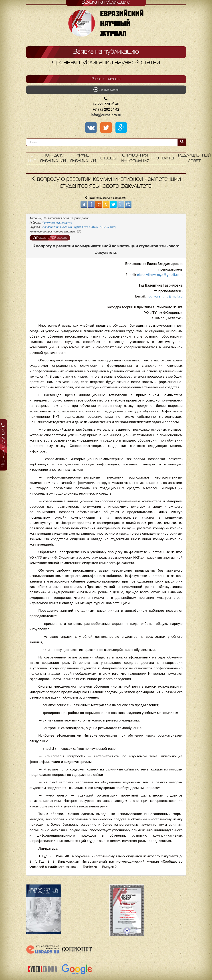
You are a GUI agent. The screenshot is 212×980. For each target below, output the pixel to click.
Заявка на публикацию (106, 52)
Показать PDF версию (50, 238)
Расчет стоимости (106, 79)
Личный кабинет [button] (106, 90)
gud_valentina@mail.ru (165, 296)
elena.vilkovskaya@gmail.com (160, 275)
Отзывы (108, 158)
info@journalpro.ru (106, 115)
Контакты (164, 158)
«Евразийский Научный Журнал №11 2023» (79, 227)
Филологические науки (57, 223)
